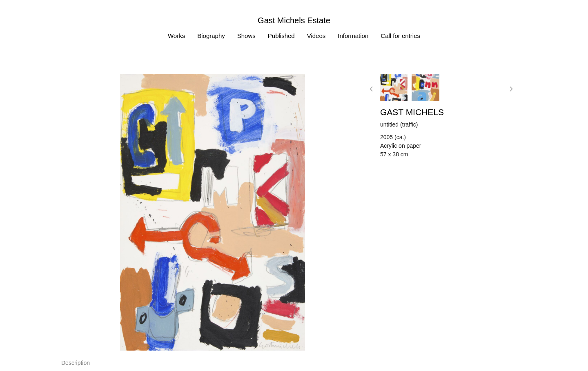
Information (353, 36)
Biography (211, 36)
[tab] (76, 363)
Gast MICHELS (412, 112)
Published (281, 36)
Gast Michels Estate (294, 20)
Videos (316, 36)
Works (176, 36)
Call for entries (400, 36)
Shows (246, 36)
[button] (371, 89)
